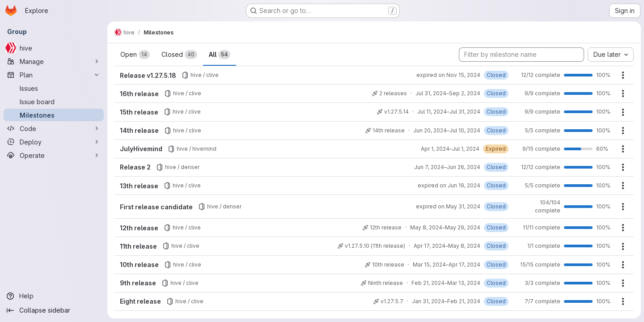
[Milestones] (54, 115)
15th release (139, 112)
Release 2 (135, 167)
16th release (139, 94)
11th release (138, 246)
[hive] (54, 48)
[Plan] (54, 75)
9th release (138, 283)
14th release (139, 130)
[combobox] (610, 55)
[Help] (54, 296)
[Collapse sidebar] (54, 310)
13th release (139, 186)
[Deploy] (54, 142)
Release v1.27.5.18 (148, 75)
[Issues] (54, 88)
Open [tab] (135, 55)
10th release (139, 265)
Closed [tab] (179, 55)
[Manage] (54, 61)
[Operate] (54, 155)
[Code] (54, 128)
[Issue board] (54, 102)
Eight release (140, 301)
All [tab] (220, 55)
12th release (139, 228)
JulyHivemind (141, 149)
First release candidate (156, 207)
